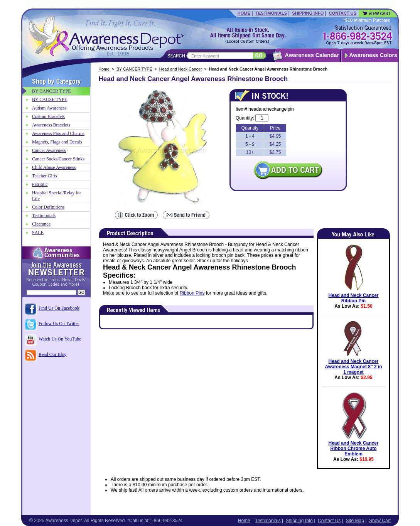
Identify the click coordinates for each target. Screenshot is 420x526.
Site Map (355, 521)
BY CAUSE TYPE (50, 99)
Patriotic (40, 184)
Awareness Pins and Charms (58, 133)
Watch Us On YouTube (60, 339)
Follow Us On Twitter (59, 324)
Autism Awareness (49, 108)
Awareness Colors (374, 55)
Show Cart (380, 521)
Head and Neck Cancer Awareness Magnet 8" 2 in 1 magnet (353, 367)
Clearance (41, 224)
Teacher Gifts (45, 176)
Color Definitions (48, 207)
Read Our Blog (53, 354)
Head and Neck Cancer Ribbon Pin (353, 298)
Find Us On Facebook (59, 308)
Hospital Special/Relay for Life (57, 196)
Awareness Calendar (312, 55)
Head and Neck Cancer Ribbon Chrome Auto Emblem (353, 448)
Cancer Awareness (49, 150)
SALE (38, 233)
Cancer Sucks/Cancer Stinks (58, 159)
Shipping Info (308, 13)
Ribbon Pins (192, 293)
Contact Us (343, 13)
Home (244, 13)
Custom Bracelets (48, 116)
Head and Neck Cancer (181, 69)
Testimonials (271, 13)
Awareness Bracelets (51, 125)
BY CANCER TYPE (134, 69)
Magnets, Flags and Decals (57, 142)
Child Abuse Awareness (54, 167)
